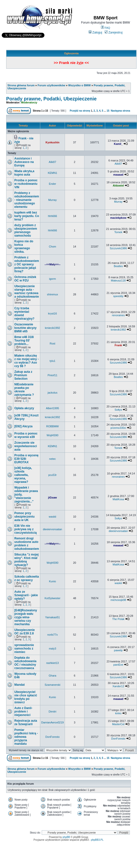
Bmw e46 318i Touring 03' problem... (24, 341)
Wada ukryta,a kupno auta (24, 173)
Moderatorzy (29, 102)
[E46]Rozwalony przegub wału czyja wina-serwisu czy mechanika (26, 617)
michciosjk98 (118, 600)
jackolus (53, 393)
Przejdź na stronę (80, 111)
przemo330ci (118, 428)
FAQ (106, 28)
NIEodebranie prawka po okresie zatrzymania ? (24, 390)
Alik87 (53, 162)
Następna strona (120, 111)
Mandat (20, 685)
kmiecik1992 (52, 328)
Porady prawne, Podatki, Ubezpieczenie (51, 99)
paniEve (118, 665)
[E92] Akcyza (23, 426)
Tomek (118, 232)
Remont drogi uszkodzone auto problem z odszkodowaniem (27, 544)
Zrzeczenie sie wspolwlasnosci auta (26, 446)
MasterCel (118, 724)
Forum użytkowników (51, 85)
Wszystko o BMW (79, 85)
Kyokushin (52, 142)
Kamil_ (118, 144)
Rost (52, 343)
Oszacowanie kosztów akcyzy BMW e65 (25, 328)
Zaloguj (95, 32)
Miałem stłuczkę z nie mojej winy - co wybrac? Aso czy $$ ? (27, 361)
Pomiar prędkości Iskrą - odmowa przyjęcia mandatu (26, 737)
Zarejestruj (114, 32)
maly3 (52, 649)
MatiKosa (118, 499)
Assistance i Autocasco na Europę (24, 162)
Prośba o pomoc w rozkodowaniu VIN (26, 184)
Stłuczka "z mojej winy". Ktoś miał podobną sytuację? (26, 560)
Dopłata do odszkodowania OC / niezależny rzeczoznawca (25, 663)
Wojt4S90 (53, 435)
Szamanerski (53, 685)
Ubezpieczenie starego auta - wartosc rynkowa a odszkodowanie (27, 291)
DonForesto (52, 737)
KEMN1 (53, 173)
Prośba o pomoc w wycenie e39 (26, 435)
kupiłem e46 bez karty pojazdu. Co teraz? (27, 216)
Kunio (53, 581)
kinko (118, 713)
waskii (53, 517)
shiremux (52, 294)
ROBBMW (52, 426)
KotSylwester (52, 598)
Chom (52, 247)
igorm (53, 279)
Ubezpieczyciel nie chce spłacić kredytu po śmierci (26, 697)
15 (108, 111)
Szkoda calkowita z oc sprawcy (27, 578)
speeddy (118, 296)
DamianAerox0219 (52, 722)
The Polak (118, 619)
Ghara (52, 676)
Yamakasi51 (53, 617)
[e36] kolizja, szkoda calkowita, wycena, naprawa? (23, 475)
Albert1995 (52, 408)
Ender (52, 184)
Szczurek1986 (118, 248)
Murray (52, 200)
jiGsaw (52, 497)
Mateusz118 (118, 280)
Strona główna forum (21, 85)
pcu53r (53, 475)
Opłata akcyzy (24, 408)
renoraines (118, 315)
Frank (118, 345)
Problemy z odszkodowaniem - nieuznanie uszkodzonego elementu (27, 200)
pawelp (118, 650)
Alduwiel (118, 186)
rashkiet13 (52, 663)
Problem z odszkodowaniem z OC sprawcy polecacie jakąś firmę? (27, 264)
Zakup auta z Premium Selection (23, 375)
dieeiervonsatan (53, 529)
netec (52, 459)
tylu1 (52, 361)
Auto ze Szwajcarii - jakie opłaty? (26, 595)
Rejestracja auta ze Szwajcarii (26, 722)
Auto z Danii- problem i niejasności (23, 712)
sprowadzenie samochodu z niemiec (24, 649)
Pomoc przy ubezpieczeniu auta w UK (24, 517)
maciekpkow (118, 218)
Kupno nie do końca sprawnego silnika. (24, 247)
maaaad (118, 175)
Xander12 (118, 686)
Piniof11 (53, 375)
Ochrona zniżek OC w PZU (25, 279)
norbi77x (52, 635)
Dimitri (52, 712)
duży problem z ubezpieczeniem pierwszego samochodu (26, 230)
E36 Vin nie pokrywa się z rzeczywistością (26, 529)
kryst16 (52, 313)
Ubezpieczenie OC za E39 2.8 (25, 632)
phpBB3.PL (97, 840)
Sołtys (118, 410)
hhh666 (52, 216)
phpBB (66, 837)
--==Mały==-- (52, 264)
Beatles (118, 266)
